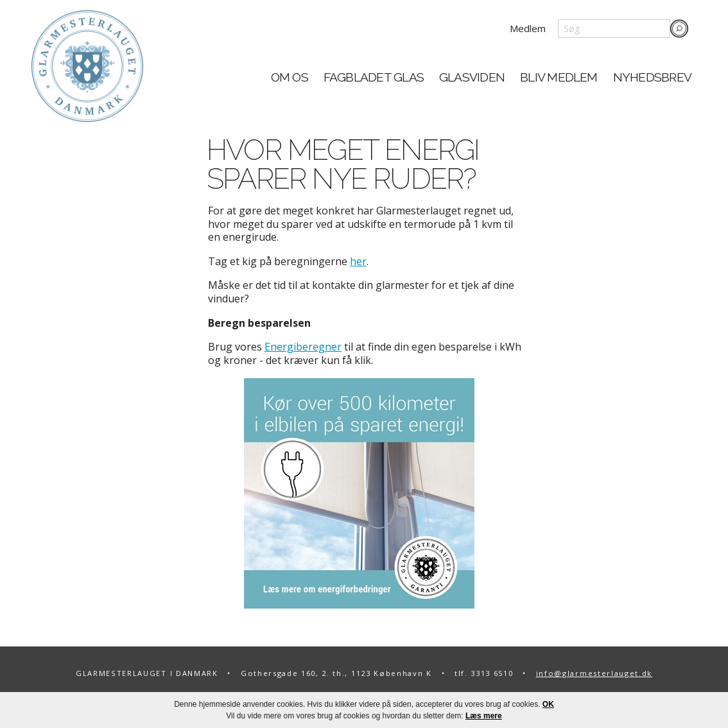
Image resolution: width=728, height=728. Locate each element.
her (358, 261)
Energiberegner (303, 347)
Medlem (528, 28)
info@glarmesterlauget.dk (594, 673)
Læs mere (484, 716)
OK (548, 704)
